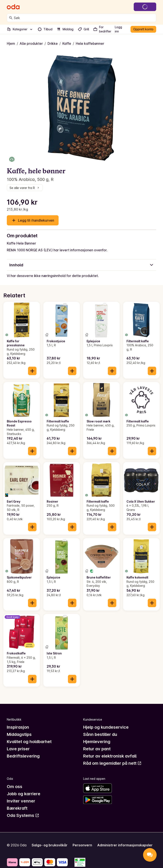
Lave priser (18, 749)
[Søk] (11, 18)
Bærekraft (17, 808)
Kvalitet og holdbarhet (29, 742)
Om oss (15, 787)
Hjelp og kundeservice (106, 727)
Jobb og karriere (24, 794)
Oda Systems (23, 815)
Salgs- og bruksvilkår (50, 845)
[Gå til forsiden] (13, 7)
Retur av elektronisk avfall (110, 756)
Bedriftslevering (23, 756)
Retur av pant (97, 749)
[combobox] (84, 18)
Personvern (82, 845)
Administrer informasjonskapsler (125, 845)
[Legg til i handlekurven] (32, 371)
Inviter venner (21, 801)
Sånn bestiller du (100, 734)
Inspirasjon (18, 727)
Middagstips (19, 734)
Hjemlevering (97, 742)
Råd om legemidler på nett (112, 763)
